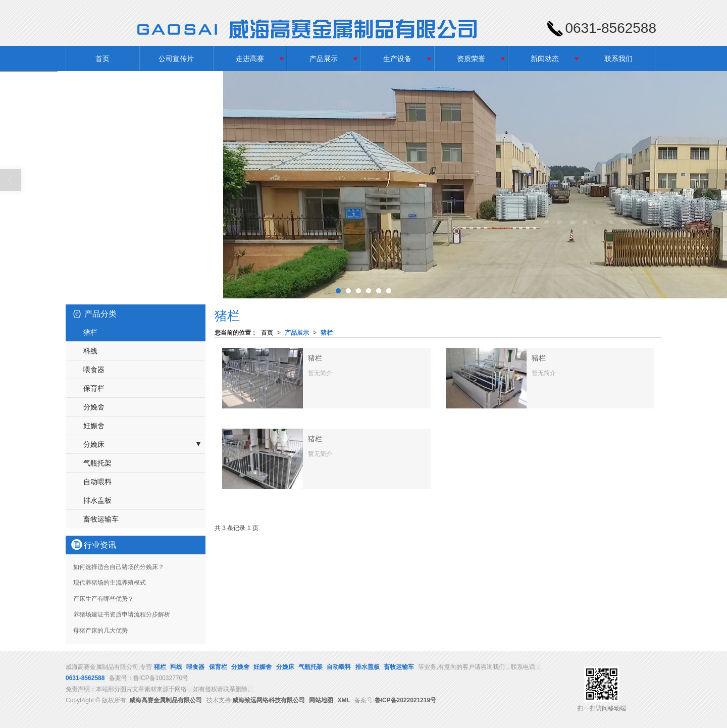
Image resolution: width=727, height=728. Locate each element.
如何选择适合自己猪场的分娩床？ (119, 567)
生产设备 (397, 59)
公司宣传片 (176, 59)
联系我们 (618, 59)
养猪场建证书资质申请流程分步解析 (122, 614)
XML (344, 700)
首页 (102, 59)
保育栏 (94, 388)
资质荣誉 (471, 59)
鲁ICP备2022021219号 (406, 700)
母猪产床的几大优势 (100, 631)
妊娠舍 (94, 426)
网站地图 (321, 700)
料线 (90, 351)
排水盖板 (97, 500)
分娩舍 (94, 407)
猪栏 (327, 333)
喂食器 (94, 370)
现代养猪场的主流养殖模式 (110, 583)
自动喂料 (97, 482)
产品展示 (324, 59)
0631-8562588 (85, 678)
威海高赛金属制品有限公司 (166, 700)
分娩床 (94, 444)
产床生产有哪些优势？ (103, 599)
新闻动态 (545, 59)
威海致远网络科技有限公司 (269, 700)
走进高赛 (250, 59)
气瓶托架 (97, 463)
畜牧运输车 (101, 519)
